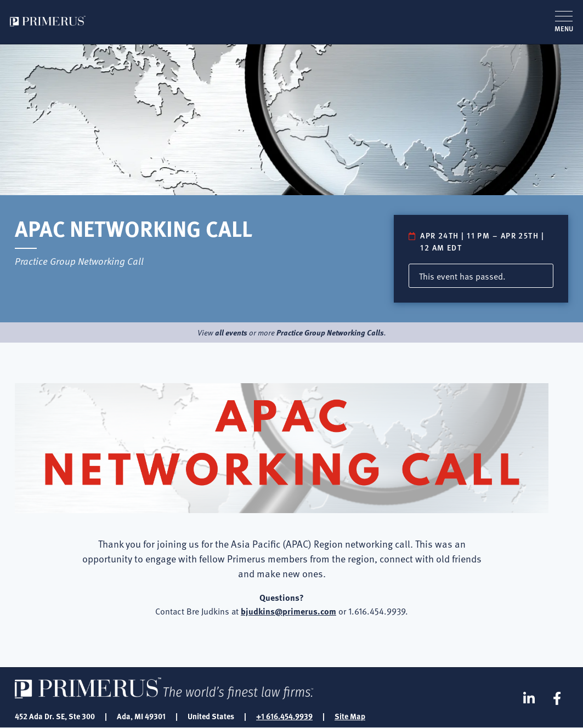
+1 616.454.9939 (284, 716)
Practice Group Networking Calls (330, 332)
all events (231, 332)
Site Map (350, 716)
